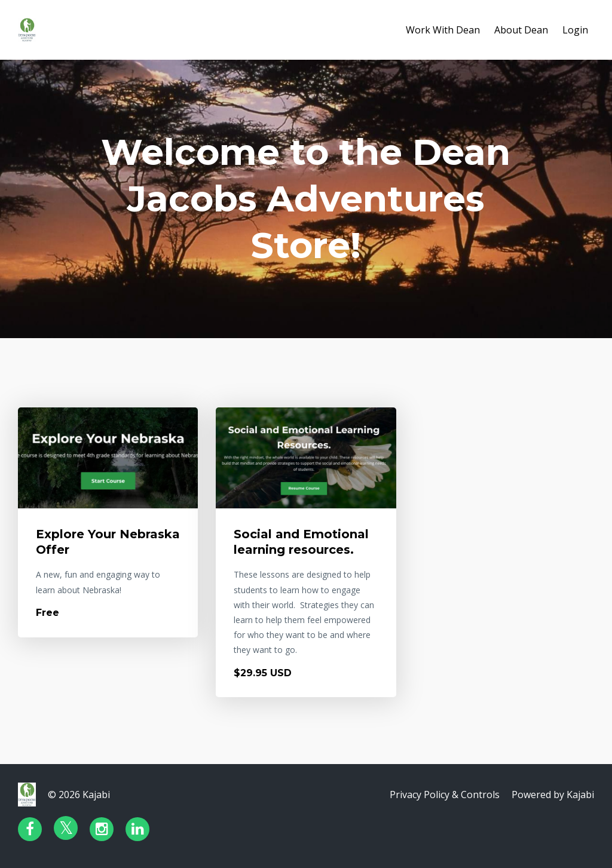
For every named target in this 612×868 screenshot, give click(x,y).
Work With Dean (443, 30)
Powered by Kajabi (553, 795)
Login (575, 30)
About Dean (521, 30)
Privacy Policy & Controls (445, 795)
